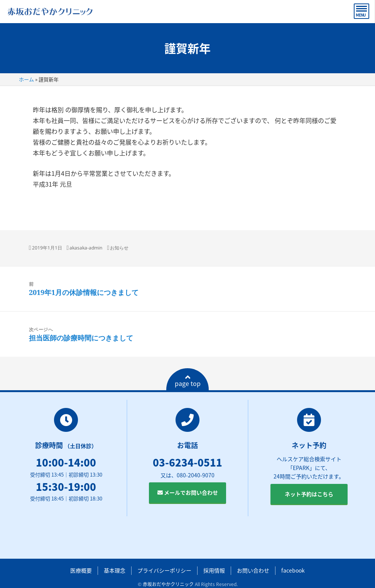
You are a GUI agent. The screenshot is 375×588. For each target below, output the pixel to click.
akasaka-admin (86, 248)
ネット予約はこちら (309, 494)
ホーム (26, 79)
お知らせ (119, 248)
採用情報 (214, 570)
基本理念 (115, 570)
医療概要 (81, 570)
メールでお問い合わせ (188, 492)
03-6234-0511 (187, 462)
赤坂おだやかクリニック (168, 584)
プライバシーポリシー (164, 570)
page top (188, 381)
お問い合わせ (253, 570)
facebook (293, 570)
